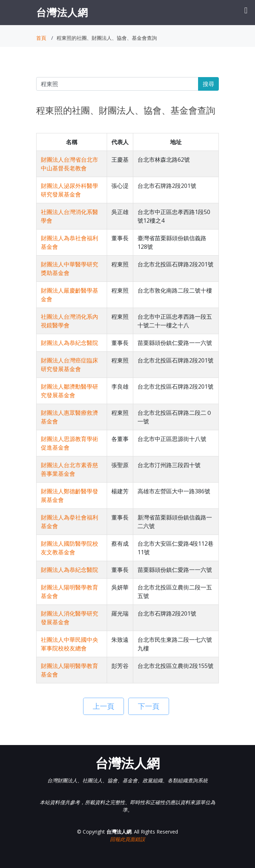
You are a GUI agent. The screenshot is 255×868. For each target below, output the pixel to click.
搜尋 (208, 84)
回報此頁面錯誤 (127, 839)
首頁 (41, 38)
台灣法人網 (62, 12)
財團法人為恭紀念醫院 (69, 343)
